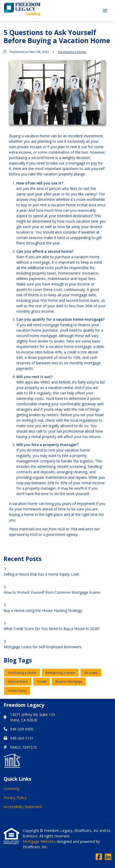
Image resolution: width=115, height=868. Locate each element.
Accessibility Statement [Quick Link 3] (23, 807)
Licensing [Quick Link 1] (11, 788)
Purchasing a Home (72, 52)
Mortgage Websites (40, 841)
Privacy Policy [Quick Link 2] (15, 798)
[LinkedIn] (108, 857)
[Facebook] (99, 857)
